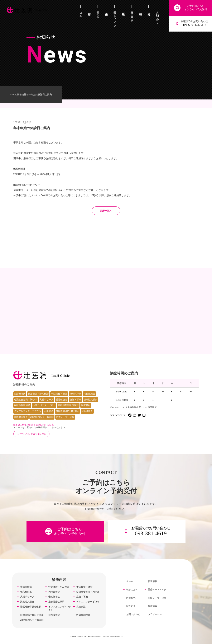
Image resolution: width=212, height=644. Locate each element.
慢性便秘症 (61, 400)
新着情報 (22, 94)
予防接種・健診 (59, 394)
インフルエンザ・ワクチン (28, 411)
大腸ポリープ (46, 400)
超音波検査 (87, 411)
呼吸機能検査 (21, 417)
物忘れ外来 (75, 394)
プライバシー (155, 614)
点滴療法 (49, 411)
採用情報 (153, 606)
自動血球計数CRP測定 (67, 411)
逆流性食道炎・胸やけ (25, 400)
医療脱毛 (86, 405)
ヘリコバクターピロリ (44, 405)
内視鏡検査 (89, 394)
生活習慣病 (20, 394)
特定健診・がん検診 (38, 394)
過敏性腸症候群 (22, 405)
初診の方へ (132, 589)
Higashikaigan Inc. (117, 636)
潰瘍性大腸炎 (91, 400)
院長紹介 (131, 606)
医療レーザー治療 (65, 417)
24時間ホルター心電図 (42, 417)
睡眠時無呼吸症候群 (68, 405)
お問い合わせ (133, 614)
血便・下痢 (75, 400)
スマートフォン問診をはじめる (31, 434)
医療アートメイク (157, 589)
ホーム (13, 94)
